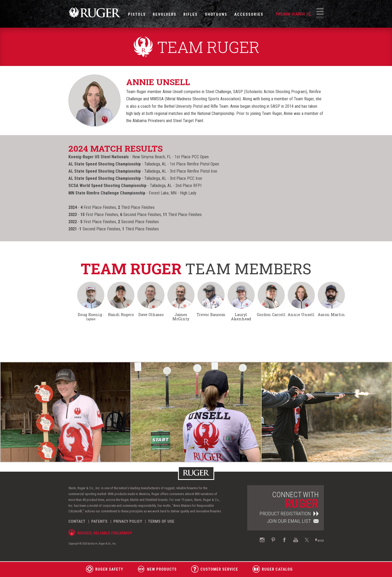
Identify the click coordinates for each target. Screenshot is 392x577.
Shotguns (216, 14)
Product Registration (289, 514)
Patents (99, 521)
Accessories (249, 14)
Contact (77, 521)
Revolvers (165, 14)
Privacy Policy (128, 521)
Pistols (137, 14)
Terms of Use (161, 521)
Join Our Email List (293, 521)
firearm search (293, 14)
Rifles (191, 14)
